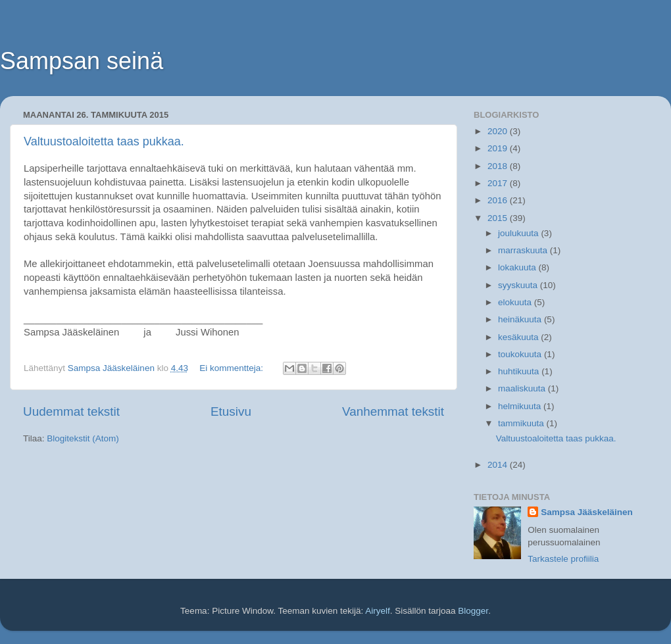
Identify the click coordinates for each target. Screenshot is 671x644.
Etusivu (231, 411)
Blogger (473, 611)
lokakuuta (518, 267)
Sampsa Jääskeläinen (587, 512)
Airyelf (378, 611)
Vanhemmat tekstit (393, 411)
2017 (499, 183)
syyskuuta (519, 285)
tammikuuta (522, 423)
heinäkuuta (521, 319)
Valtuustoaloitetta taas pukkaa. (104, 141)
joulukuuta (519, 233)
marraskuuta (524, 250)
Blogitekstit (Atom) (83, 438)
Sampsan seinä (82, 61)
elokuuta (516, 302)
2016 (499, 200)
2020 (499, 131)
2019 (499, 148)
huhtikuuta (520, 371)
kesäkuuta (519, 337)
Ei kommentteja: (233, 368)
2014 (499, 465)
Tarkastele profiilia (563, 559)
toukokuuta (521, 354)
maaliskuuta (523, 388)
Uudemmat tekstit (71, 411)
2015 (499, 218)
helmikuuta (521, 406)
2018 (499, 166)
